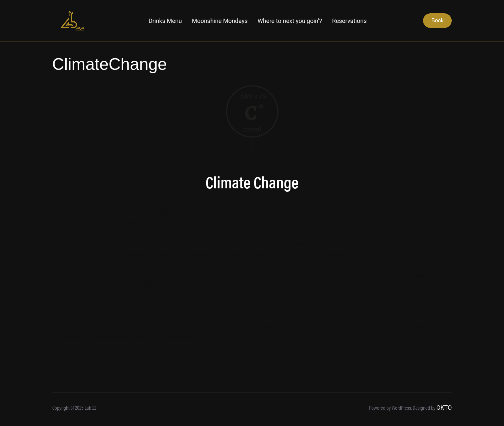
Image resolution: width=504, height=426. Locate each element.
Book (437, 20)
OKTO (444, 408)
